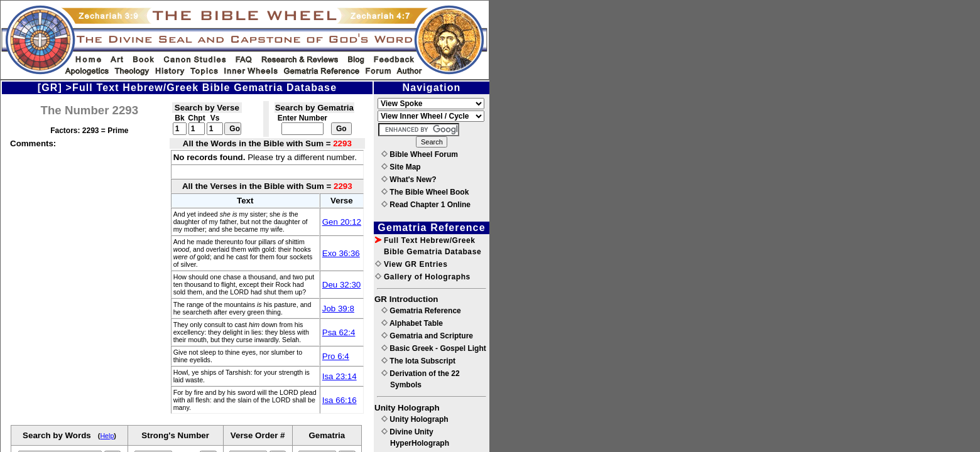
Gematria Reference (421, 311)
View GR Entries (411, 264)
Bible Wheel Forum (420, 154)
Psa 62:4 (339, 332)
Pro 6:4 (336, 356)
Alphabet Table (412, 323)
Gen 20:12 (342, 222)
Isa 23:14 (340, 376)
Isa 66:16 (340, 400)
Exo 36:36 (341, 253)
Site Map (401, 167)
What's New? (409, 180)
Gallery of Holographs (423, 277)
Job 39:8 (338, 309)
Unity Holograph (415, 419)
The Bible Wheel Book (425, 192)
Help (107, 436)
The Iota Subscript (418, 361)
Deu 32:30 (342, 285)
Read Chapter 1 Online (426, 205)
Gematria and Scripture (427, 336)
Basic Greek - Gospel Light (434, 348)
